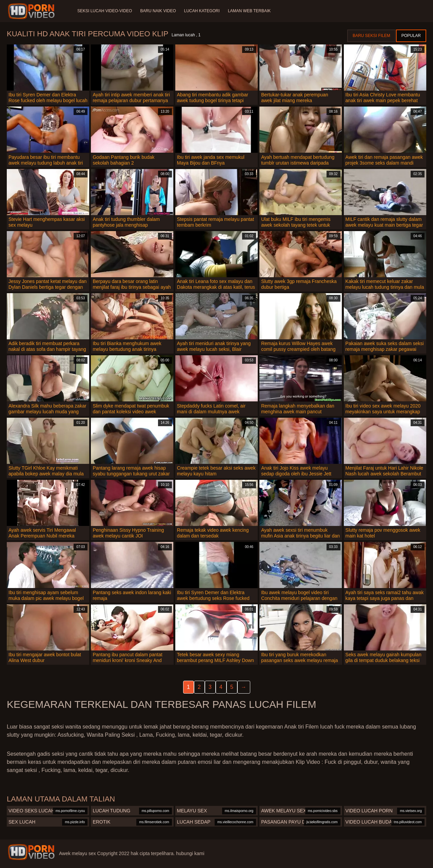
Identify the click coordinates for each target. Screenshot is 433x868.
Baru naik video (158, 11)
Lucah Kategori (202, 11)
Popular (411, 36)
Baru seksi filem (371, 36)
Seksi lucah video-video (105, 11)
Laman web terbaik (249, 11)
